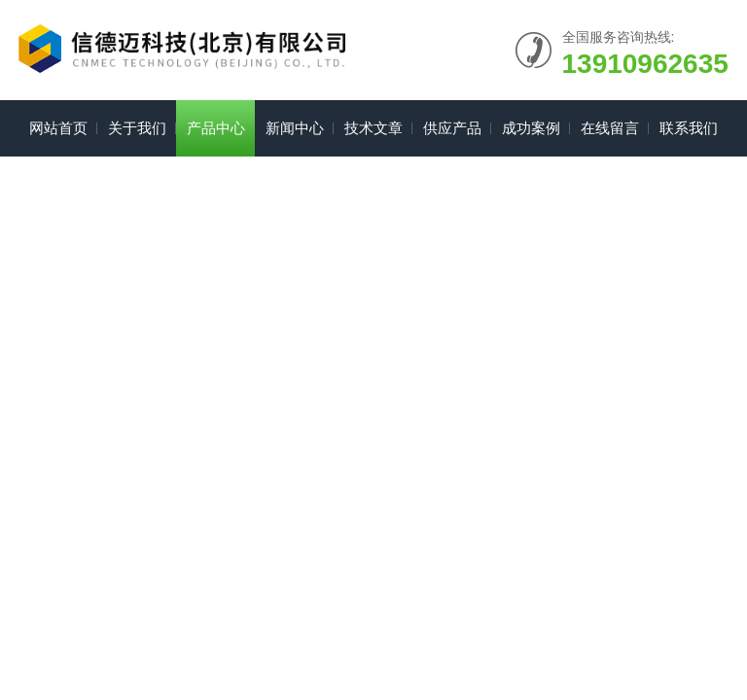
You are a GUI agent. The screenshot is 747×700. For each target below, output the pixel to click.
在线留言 (610, 128)
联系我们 (689, 128)
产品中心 (216, 128)
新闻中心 (295, 128)
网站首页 (58, 128)
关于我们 (137, 128)
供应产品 (452, 128)
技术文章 (373, 128)
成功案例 (531, 128)
